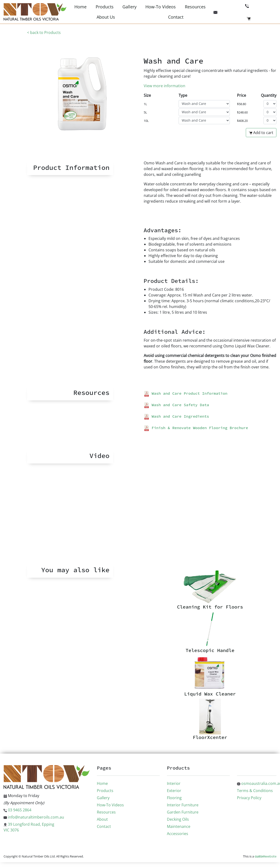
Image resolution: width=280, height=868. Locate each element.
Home (80, 7)
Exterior (174, 791)
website (266, 856)
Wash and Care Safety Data (176, 405)
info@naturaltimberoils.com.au (34, 817)
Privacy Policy (249, 798)
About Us (106, 17)
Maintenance (179, 826)
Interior (174, 783)
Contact (176, 17)
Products (105, 7)
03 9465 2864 (261, 5)
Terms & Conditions (255, 791)
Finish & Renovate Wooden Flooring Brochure (196, 428)
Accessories (178, 834)
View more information (165, 86)
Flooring (174, 798)
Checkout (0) (262, 18)
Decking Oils (178, 819)
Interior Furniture (183, 805)
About (102, 819)
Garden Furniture (183, 812)
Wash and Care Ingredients (176, 416)
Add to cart (261, 133)
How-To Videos (161, 7)
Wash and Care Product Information (186, 393)
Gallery (129, 7)
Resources (195, 7)
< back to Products (44, 32)
